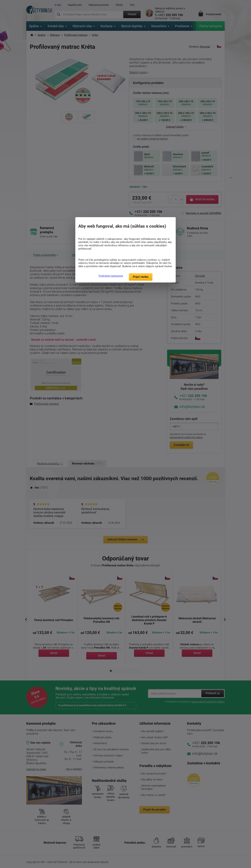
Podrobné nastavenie (111, 276)
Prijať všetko (141, 277)
